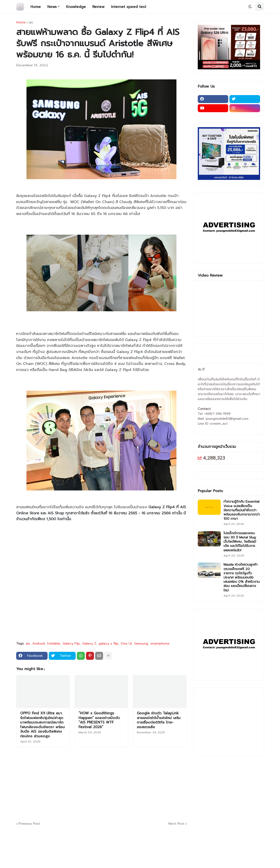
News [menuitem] (52, 7)
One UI (126, 644)
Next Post (176, 824)
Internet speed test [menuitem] (129, 7)
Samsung (141, 644)
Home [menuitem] (36, 7)
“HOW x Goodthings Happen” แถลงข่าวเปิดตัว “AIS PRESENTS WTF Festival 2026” (99, 720)
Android (39, 644)
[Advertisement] (130, 784)
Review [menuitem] (98, 7)
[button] (250, 7)
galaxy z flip (108, 644)
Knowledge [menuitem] (76, 7)
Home (21, 22)
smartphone (160, 644)
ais (31, 22)
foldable (54, 644)
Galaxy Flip (71, 644)
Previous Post (29, 824)
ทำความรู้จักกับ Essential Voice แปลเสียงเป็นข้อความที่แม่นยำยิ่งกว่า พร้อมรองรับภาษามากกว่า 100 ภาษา (242, 510)
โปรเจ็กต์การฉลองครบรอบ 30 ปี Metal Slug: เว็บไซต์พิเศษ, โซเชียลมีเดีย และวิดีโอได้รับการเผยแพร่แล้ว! (240, 542)
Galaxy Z (89, 644)
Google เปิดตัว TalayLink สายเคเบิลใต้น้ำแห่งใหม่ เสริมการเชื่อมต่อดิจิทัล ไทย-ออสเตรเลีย (159, 720)
